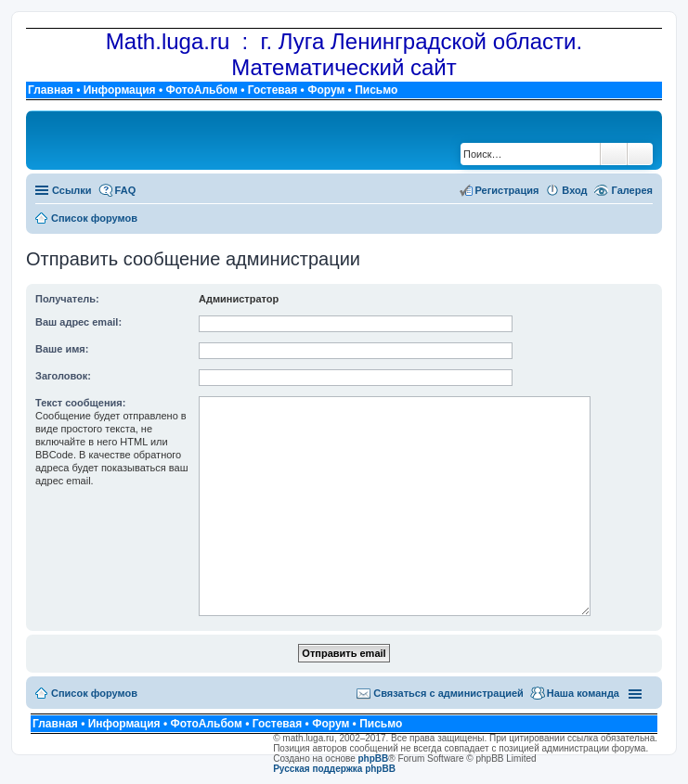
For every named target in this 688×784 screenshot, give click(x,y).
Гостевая (273, 90)
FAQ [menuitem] (126, 190)
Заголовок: (63, 376)
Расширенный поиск (640, 154)
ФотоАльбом (201, 90)
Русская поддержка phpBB (334, 769)
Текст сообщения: (80, 403)
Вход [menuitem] (574, 190)
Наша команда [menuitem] (583, 693)
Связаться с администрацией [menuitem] (448, 693)
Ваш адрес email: (78, 322)
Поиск (614, 154)
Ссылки (72, 190)
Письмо (376, 90)
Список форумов (94, 693)
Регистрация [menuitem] (507, 190)
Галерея (632, 190)
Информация (120, 90)
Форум (326, 90)
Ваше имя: (62, 349)
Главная (51, 90)
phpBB (374, 758)
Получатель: (67, 299)
